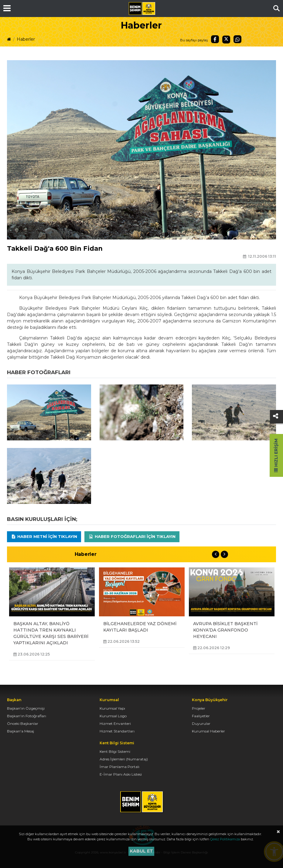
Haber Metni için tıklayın (44, 536)
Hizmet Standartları (117, 731)
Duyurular (201, 723)
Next (224, 554)
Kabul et (141, 851)
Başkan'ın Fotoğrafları (27, 716)
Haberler (26, 39)
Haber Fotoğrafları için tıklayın (132, 536)
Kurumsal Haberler (208, 731)
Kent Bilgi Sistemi (115, 751)
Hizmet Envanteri (115, 723)
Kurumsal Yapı (112, 708)
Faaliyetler (201, 716)
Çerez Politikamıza (225, 839)
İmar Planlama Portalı (119, 767)
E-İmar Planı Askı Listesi (121, 774)
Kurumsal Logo (113, 716)
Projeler (199, 708)
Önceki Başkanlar (23, 723)
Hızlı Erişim (276, 455)
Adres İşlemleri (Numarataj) (124, 759)
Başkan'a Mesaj (20, 731)
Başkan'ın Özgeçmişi (26, 708)
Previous (216, 554)
